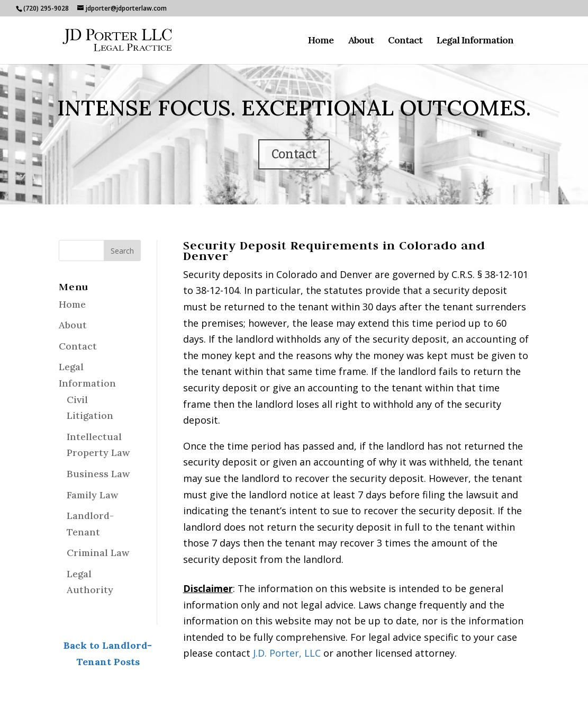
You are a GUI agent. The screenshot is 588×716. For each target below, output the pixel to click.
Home (321, 41)
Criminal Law (98, 553)
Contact (405, 41)
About (361, 41)
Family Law (92, 495)
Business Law (98, 474)
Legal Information (475, 41)
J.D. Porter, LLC (287, 653)
